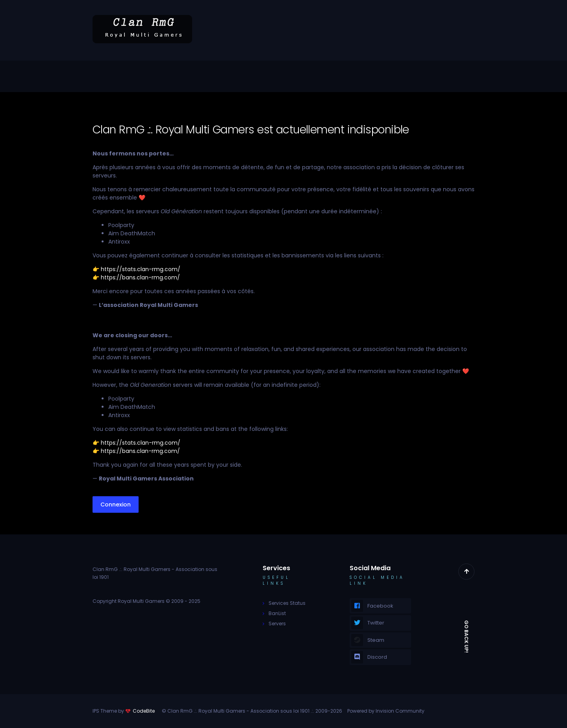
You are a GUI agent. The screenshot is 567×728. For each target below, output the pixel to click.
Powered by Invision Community (386, 711)
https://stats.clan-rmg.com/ (141, 269)
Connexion (116, 504)
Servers (277, 624)
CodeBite (144, 711)
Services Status (287, 603)
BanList (277, 613)
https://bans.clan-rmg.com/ (140, 277)
